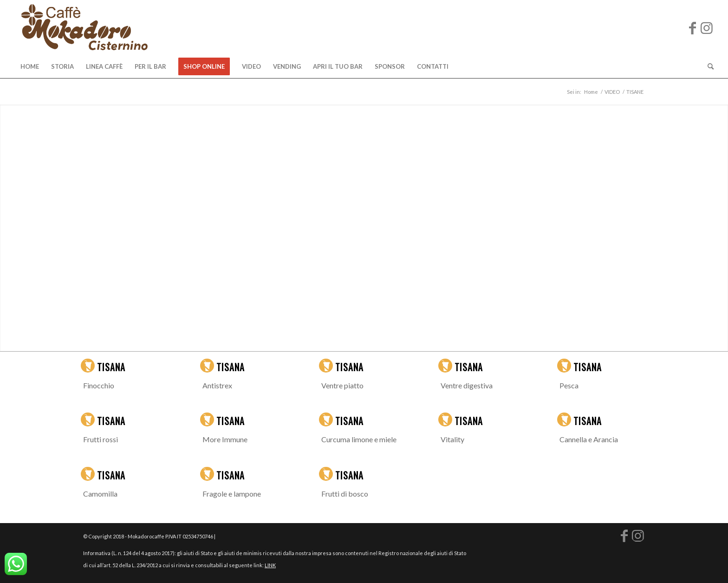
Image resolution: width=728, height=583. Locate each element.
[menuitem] (30, 66)
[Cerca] (708, 66)
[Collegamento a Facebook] (693, 27)
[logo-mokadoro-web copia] (84, 27)
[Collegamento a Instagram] (707, 27)
